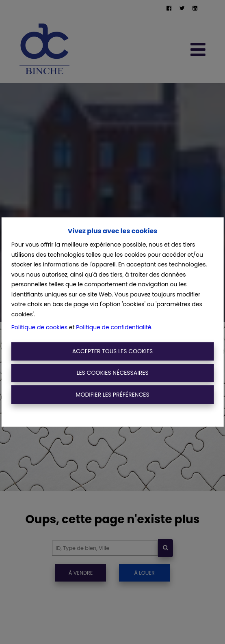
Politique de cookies (39, 327)
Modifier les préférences (112, 395)
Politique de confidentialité (114, 327)
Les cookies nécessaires (112, 373)
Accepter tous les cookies (113, 351)
